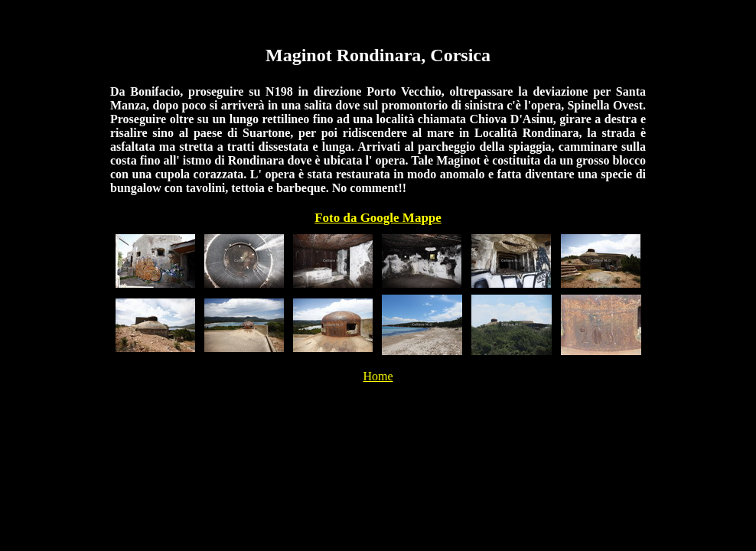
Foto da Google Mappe (378, 218)
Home (378, 376)
